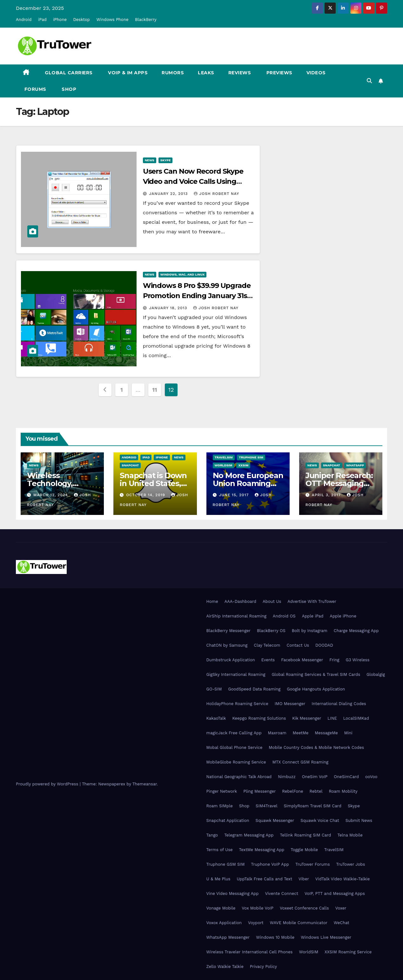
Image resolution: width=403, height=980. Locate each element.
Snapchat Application (228, 820)
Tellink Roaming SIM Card (305, 835)
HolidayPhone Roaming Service (237, 704)
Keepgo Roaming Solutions (259, 718)
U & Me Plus (218, 879)
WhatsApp (355, 465)
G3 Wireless (357, 660)
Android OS (284, 616)
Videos (316, 73)
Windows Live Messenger (326, 937)
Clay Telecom (267, 645)
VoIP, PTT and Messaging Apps (335, 893)
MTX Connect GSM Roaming (300, 762)
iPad (42, 20)
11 (154, 390)
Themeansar (145, 784)
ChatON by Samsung (227, 645)
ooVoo (371, 777)
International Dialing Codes (339, 704)
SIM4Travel (266, 806)
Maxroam (277, 733)
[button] (369, 81)
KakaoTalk (216, 718)
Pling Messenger (259, 791)
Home (212, 601)
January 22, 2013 (169, 194)
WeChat (342, 923)
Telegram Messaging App (249, 835)
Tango (212, 835)
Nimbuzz (287, 777)
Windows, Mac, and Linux (183, 274)
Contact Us (298, 645)
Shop (68, 89)
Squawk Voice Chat (320, 820)
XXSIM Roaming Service (348, 952)
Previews (279, 73)
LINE (332, 718)
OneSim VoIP (315, 777)
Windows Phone (112, 20)
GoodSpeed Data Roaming (254, 689)
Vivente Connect (282, 893)
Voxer (341, 908)
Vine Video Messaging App (233, 893)
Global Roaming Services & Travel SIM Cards (316, 674)
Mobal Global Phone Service (235, 747)
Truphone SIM (251, 457)
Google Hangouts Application (316, 689)
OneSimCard (346, 777)
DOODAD (324, 645)
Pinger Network (222, 791)
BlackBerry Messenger (228, 631)
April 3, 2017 (327, 495)
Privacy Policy (263, 967)
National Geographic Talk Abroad (239, 777)
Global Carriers (68, 73)
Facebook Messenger (302, 660)
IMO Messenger (290, 704)
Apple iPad (313, 616)
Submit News (359, 820)
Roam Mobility (343, 791)
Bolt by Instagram (310, 631)
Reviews (240, 73)
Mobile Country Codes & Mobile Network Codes (316, 747)
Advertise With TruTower (312, 601)
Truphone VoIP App (270, 864)
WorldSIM (224, 465)
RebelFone (292, 791)
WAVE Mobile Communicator (299, 923)
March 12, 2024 (51, 495)
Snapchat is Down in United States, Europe (153, 483)
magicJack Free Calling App (234, 733)
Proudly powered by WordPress (48, 784)
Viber (304, 879)
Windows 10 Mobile (275, 937)
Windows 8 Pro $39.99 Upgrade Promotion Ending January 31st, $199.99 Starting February (197, 296)
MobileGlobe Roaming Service (236, 762)
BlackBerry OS (271, 631)
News (150, 160)
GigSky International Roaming (236, 674)
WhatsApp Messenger (228, 937)
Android (24, 20)
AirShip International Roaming (236, 616)
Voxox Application (224, 923)
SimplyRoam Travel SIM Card (313, 806)
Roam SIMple (220, 806)
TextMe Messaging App (262, 850)
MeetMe (301, 733)
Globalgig (376, 674)
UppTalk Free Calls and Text (264, 879)
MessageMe (326, 733)
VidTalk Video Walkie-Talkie (343, 879)
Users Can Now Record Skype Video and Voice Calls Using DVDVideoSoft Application (193, 181)
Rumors (173, 73)
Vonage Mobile (221, 908)
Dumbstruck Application (231, 660)
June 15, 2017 (235, 495)
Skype (166, 160)
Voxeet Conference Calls (304, 908)
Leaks (206, 73)
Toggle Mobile (304, 850)
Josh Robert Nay (216, 194)
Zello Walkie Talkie (225, 967)
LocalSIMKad (356, 718)
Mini (348, 733)
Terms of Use (220, 850)
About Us (272, 601)
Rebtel (316, 791)
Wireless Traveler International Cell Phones (250, 952)
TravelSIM (224, 457)
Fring (334, 660)
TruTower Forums (313, 864)
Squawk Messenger (275, 820)
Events (268, 660)
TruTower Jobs (351, 864)
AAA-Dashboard (240, 601)
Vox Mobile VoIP (258, 908)
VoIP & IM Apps (127, 73)
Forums (35, 89)
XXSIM (243, 465)
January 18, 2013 (169, 308)
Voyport (256, 923)
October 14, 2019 (146, 495)
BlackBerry (146, 20)
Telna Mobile (350, 835)
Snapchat (130, 465)
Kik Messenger (307, 718)
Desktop (81, 20)
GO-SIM (214, 689)
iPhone (60, 20)
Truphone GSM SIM (226, 864)
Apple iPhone (343, 616)
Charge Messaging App (356, 631)
